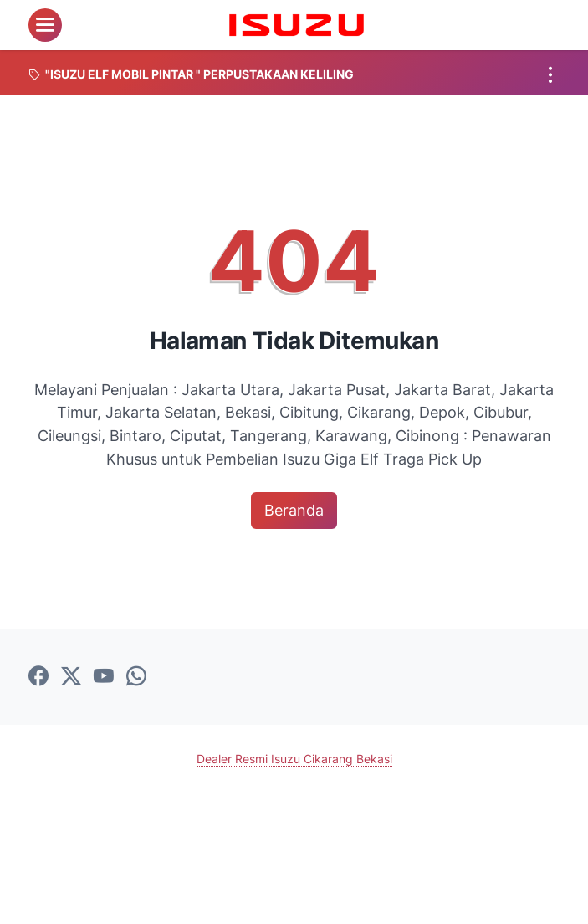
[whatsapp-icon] (136, 677)
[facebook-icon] (38, 677)
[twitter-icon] (71, 677)
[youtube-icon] (104, 677)
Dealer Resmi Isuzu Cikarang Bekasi (294, 759)
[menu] (45, 25)
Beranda (294, 510)
